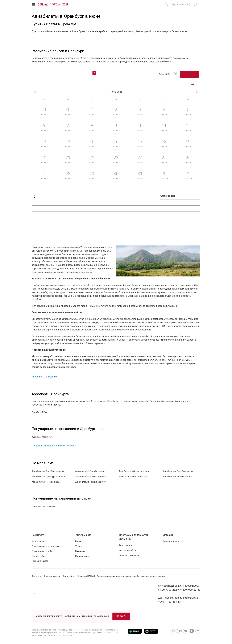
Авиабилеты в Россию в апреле (91, 477)
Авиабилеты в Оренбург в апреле (48, 471)
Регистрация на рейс (42, 551)
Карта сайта (69, 576)
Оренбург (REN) (39, 412)
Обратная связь (52, 576)
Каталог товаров (171, 541)
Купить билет (38, 541)
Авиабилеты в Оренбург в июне (134, 471)
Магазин (168, 535)
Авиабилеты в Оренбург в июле (178, 471)
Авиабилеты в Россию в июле (46, 482)
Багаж (78, 541)
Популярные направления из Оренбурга (54, 446)
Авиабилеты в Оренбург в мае (90, 471)
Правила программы (129, 555)
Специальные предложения (45, 546)
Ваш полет (38, 535)
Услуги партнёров (128, 550)
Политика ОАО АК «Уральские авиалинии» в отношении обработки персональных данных (121, 576)
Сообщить (121, 616)
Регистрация (125, 545)
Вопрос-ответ (83, 556)
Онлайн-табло (39, 556)
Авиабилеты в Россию (44, 377)
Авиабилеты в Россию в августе (91, 482)
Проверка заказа (40, 561)
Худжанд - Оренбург (42, 437)
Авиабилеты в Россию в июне (177, 477)
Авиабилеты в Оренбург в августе (48, 477)
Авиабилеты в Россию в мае (133, 477)
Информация (83, 535)
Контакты (36, 576)
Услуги (79, 546)
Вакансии (80, 551)
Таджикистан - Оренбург (44, 507)
